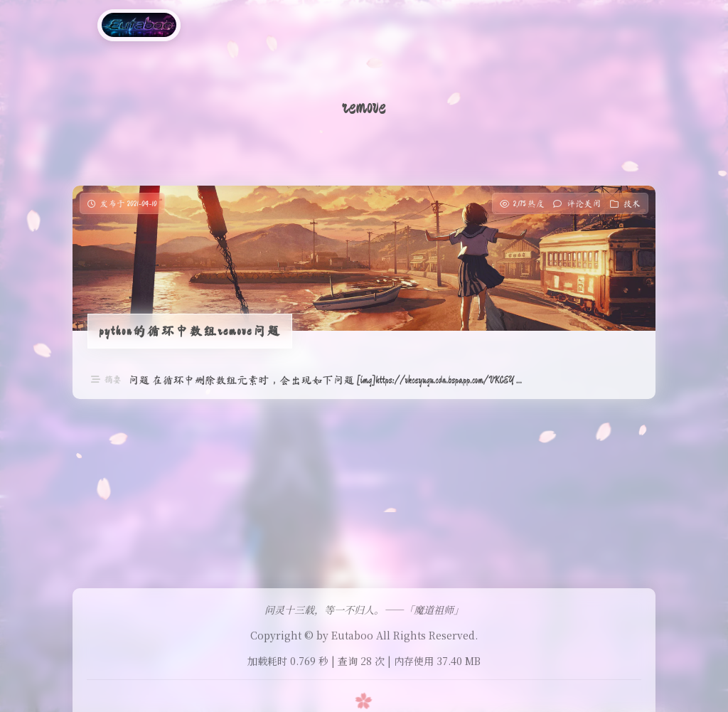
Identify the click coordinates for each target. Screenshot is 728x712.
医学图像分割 (393, 25)
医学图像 (321, 25)
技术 (632, 203)
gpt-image (470, 25)
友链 (527, 25)
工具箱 (266, 25)
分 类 (220, 25)
